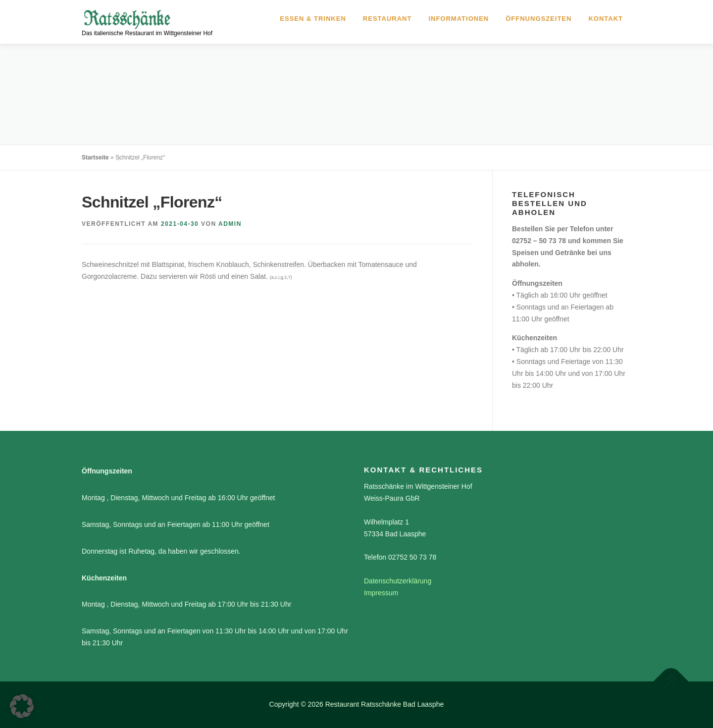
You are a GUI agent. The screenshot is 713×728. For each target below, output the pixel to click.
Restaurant (387, 19)
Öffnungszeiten (538, 19)
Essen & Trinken (313, 19)
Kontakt (606, 19)
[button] (22, 706)
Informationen (458, 19)
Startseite (95, 157)
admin (230, 224)
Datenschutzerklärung (398, 581)
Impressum (381, 593)
